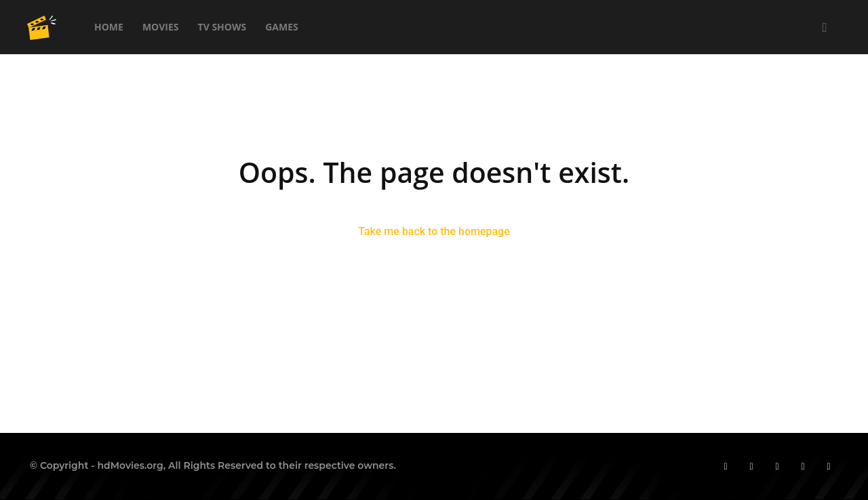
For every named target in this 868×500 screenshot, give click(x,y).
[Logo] (42, 27)
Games (282, 27)
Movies (161, 27)
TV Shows (222, 27)
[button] (825, 28)
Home (109, 27)
